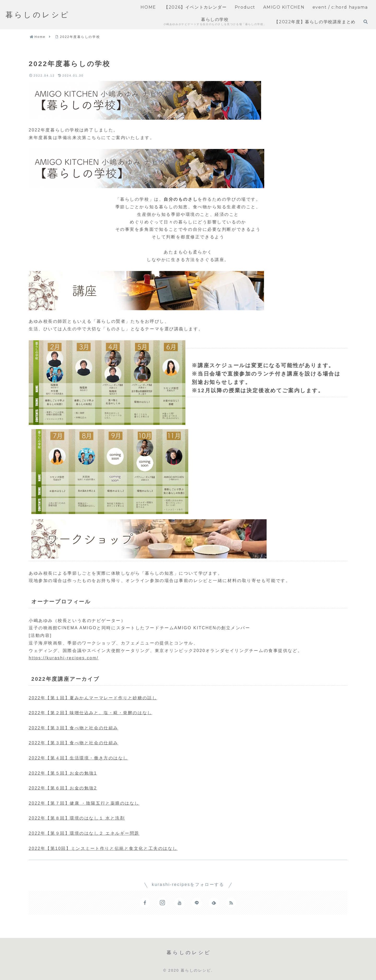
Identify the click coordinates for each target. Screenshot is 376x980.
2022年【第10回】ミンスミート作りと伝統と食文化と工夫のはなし (103, 848)
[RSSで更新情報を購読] (231, 903)
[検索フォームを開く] (366, 22)
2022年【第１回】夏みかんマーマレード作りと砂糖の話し (93, 698)
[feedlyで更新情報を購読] (214, 903)
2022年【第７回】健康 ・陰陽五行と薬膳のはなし (84, 803)
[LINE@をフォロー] (197, 903)
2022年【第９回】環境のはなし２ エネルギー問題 (84, 833)
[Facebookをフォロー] (145, 903)
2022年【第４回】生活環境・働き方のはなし (78, 758)
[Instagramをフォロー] (162, 903)
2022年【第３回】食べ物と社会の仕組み (74, 728)
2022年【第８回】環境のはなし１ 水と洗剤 (77, 818)
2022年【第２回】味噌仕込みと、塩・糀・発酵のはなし (90, 713)
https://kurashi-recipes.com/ (64, 658)
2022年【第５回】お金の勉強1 (63, 773)
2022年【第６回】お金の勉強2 (63, 788)
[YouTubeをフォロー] (179, 903)
